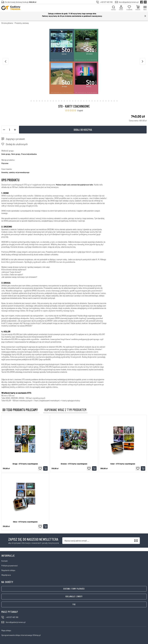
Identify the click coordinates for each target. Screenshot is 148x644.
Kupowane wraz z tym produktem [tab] (65, 410)
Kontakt (5, 561)
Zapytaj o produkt (15, 139)
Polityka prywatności (10, 566)
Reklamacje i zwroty (74, 596)
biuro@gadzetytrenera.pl (129, 2)
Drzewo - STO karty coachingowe (74, 464)
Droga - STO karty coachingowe (25, 464)
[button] (4, 130)
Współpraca (6, 575)
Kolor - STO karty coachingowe (123, 464)
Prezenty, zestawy (22, 23)
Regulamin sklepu (8, 570)
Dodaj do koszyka (83, 130)
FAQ (74, 604)
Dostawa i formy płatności (74, 589)
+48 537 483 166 (106, 2)
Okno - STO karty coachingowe (25, 522)
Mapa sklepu (6, 630)
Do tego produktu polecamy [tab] (20, 410)
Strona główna (7, 23)
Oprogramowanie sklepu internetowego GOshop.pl (21, 635)
